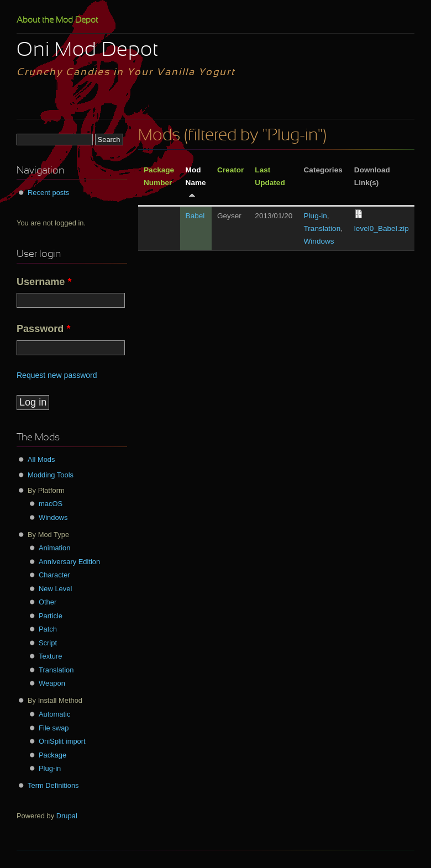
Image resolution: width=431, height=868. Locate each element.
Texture (50, 656)
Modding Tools (51, 475)
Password (43, 329)
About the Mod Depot (57, 20)
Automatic (54, 714)
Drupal (67, 816)
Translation (322, 228)
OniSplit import (62, 741)
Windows (319, 241)
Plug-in (316, 216)
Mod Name (196, 182)
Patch (48, 629)
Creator (230, 170)
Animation (54, 548)
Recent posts (48, 193)
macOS (51, 504)
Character (54, 575)
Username (44, 282)
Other (48, 602)
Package (52, 755)
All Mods (41, 459)
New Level (55, 589)
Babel (195, 216)
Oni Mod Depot (88, 51)
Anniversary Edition (69, 562)
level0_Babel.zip (382, 228)
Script (48, 643)
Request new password (57, 375)
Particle (51, 616)
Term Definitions (53, 785)
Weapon (52, 683)
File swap (54, 728)
